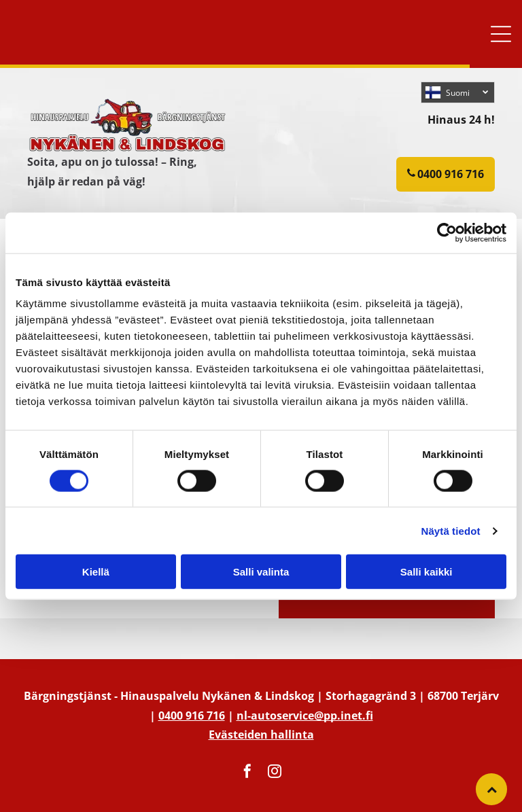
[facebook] (247, 773)
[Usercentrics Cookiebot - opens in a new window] (447, 232)
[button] (501, 34)
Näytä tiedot (451, 530)
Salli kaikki (427, 572)
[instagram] (275, 773)
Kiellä (96, 572)
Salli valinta (261, 572)
